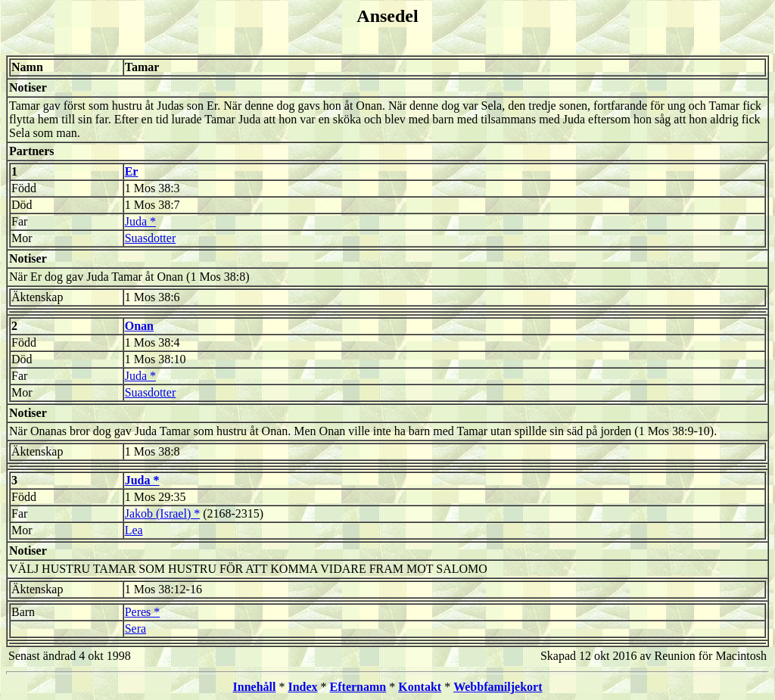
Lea (134, 530)
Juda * (140, 221)
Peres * (143, 612)
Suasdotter (151, 238)
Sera (135, 628)
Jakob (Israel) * (163, 513)
